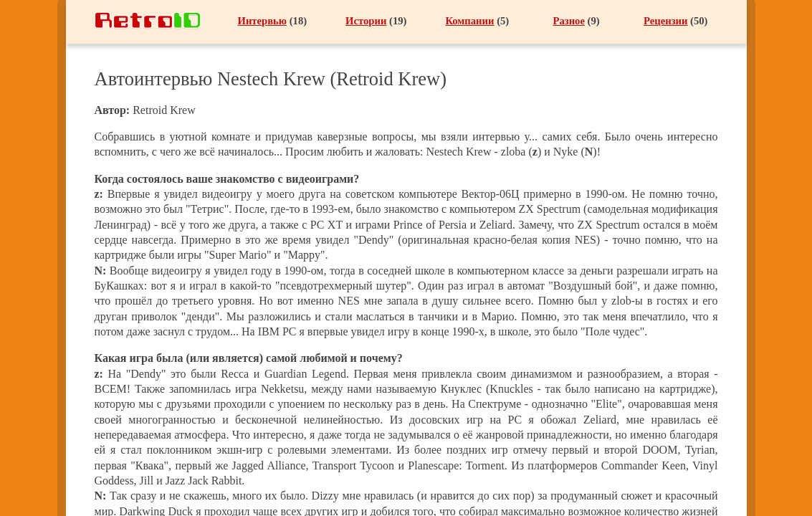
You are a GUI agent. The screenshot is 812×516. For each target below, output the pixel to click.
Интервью (263, 21)
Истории (366, 21)
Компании (469, 21)
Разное (569, 21)
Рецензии (665, 21)
